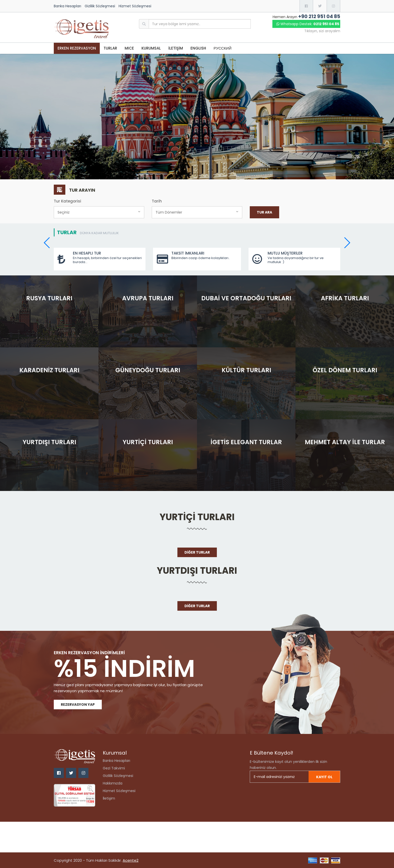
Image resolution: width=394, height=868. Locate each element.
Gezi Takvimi (114, 768)
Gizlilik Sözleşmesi (100, 6)
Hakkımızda (113, 783)
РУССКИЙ (223, 48)
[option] (197, 117)
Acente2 (131, 860)
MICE (129, 48)
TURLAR (110, 48)
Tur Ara (264, 212)
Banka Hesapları (67, 6)
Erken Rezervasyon (77, 48)
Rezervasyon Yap (78, 705)
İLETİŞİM (176, 48)
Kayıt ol (324, 777)
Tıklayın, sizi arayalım (322, 31)
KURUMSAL (151, 48)
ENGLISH (198, 48)
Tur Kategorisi (67, 201)
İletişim (109, 798)
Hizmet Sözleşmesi (135, 6)
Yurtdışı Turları (197, 571)
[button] (347, 243)
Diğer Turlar (197, 552)
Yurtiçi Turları (197, 517)
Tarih (157, 201)
